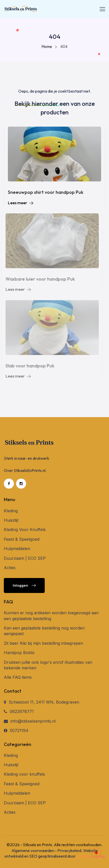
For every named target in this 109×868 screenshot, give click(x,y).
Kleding (11, 511)
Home (47, 47)
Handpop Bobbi (19, 653)
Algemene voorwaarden (33, 850)
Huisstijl (11, 520)
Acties (10, 568)
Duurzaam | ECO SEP (25, 558)
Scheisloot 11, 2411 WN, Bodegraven (44, 702)
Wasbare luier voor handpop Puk (39, 279)
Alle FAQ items (18, 677)
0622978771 (22, 711)
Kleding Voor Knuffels (25, 530)
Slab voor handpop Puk (29, 366)
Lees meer (21, 203)
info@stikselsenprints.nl (33, 721)
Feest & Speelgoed (22, 539)
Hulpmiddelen (17, 549)
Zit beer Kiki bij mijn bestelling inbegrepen (43, 643)
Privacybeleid (69, 850)
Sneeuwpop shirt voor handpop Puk (46, 192)
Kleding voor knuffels (24, 774)
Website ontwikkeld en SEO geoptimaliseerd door (54, 853)
